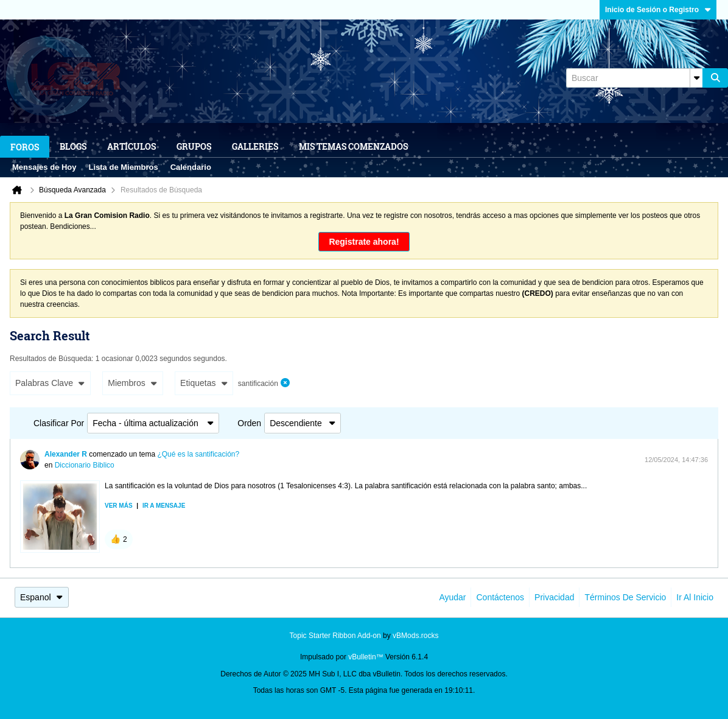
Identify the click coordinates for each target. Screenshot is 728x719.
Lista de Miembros (124, 167)
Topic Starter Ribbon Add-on (335, 636)
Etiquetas (204, 383)
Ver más (119, 506)
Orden (249, 423)
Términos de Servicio (625, 597)
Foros (25, 147)
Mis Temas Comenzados (353, 146)
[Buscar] (634, 78)
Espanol (42, 597)
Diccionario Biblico (85, 465)
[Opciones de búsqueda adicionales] (696, 78)
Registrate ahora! (364, 242)
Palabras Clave (50, 383)
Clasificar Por (59, 423)
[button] (119, 539)
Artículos (131, 146)
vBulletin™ (366, 657)
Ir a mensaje (164, 506)
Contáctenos (500, 597)
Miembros (132, 383)
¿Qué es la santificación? (198, 454)
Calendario (191, 167)
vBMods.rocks (415, 636)
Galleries (255, 146)
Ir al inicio (695, 597)
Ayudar (452, 597)
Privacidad (554, 597)
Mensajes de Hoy (44, 167)
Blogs (73, 146)
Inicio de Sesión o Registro (658, 10)
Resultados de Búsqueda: (51, 359)
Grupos (194, 146)
